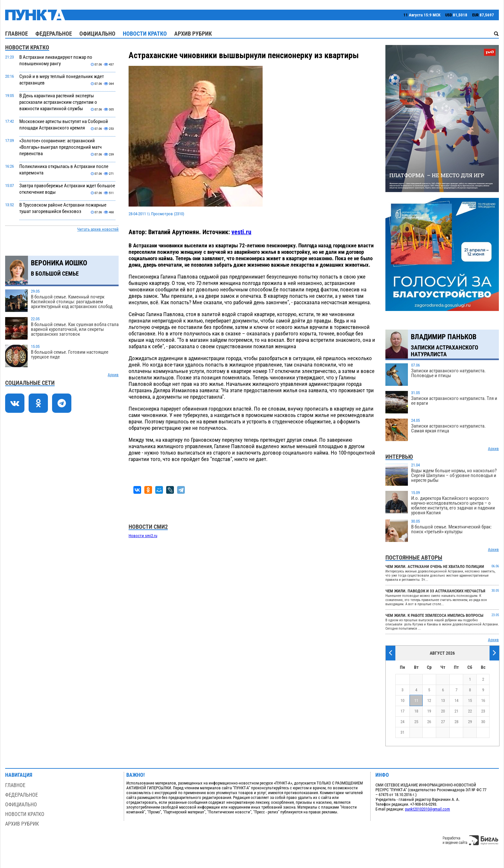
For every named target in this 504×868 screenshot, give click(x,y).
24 (402, 722)
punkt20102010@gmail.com (428, 809)
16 (483, 700)
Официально (97, 34)
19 (429, 711)
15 (470, 700)
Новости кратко (145, 34)
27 (443, 722)
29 (470, 722)
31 (402, 732)
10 (402, 700)
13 (443, 700)
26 (429, 722)
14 (456, 700)
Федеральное (54, 34)
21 (456, 711)
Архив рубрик (193, 34)
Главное (17, 34)
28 (456, 722)
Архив (113, 375)
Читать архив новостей (98, 229)
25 (416, 722)
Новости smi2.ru (143, 536)
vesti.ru (241, 232)
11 (416, 700)
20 (443, 711)
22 (470, 711)
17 (402, 711)
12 (429, 700)
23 (483, 711)
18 (416, 711)
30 (483, 722)
